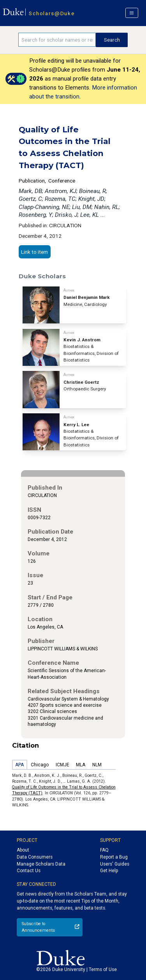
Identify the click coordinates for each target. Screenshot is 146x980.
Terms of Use (103, 969)
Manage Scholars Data (41, 864)
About (23, 850)
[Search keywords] (57, 40)
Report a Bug (114, 857)
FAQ (104, 850)
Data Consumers (35, 857)
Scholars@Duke (52, 13)
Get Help (109, 871)
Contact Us (29, 871)
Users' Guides (115, 864)
